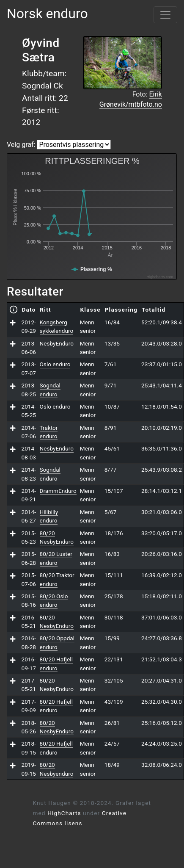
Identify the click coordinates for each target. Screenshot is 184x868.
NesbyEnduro (57, 343)
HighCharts (64, 813)
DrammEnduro (58, 491)
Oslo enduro (55, 364)
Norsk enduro (47, 14)
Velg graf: (21, 145)
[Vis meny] (165, 15)
